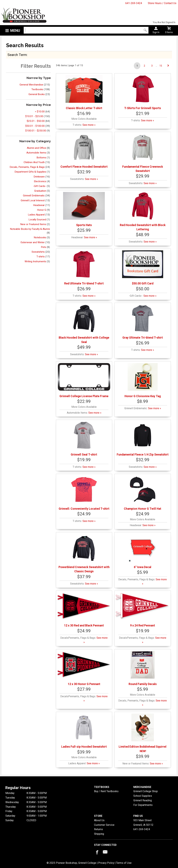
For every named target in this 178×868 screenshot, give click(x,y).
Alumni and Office (37, 148)
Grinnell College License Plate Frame (84, 380)
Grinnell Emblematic (34, 196)
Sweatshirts (38, 252)
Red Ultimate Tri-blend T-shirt (84, 268)
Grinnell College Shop (146, 791)
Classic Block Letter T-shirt (84, 92)
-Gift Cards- (40, 186)
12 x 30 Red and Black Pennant (84, 610)
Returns (98, 829)
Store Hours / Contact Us (162, 3)
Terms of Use (124, 863)
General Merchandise (31, 85)
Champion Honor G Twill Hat (143, 493)
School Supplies (143, 796)
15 (161, 66)
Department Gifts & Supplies (30, 172)
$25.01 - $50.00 (36, 121)
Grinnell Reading (143, 800)
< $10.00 (40, 112)
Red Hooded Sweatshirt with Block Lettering (143, 211)
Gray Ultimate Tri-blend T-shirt (143, 322)
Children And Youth (34, 162)
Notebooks (40, 237)
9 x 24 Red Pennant (143, 610)
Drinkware (39, 177)
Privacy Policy (106, 863)
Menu (15, 31)
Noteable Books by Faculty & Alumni (30, 229)
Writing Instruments (35, 261)
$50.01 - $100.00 (35, 126)
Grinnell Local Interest (33, 200)
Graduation (40, 191)
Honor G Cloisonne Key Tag (143, 380)
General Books (37, 94)
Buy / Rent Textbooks (106, 791)
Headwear (39, 205)
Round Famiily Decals (143, 668)
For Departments (143, 805)
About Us (99, 820)
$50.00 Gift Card (143, 268)
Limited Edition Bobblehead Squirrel (143, 731)
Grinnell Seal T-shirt (84, 439)
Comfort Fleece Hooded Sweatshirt (84, 151)
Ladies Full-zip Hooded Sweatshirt (84, 731)
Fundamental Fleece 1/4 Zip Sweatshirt (143, 439)
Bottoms (41, 158)
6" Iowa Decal (143, 551)
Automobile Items (36, 153)
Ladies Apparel (36, 215)
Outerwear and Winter (33, 242)
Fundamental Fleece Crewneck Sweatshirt (143, 153)
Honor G (42, 210)
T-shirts (41, 257)
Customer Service (104, 825)
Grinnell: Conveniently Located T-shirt (84, 493)
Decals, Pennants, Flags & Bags (27, 167)
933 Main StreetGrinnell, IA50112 (143, 823)
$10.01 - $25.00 (34, 116)
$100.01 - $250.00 (36, 131)
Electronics (40, 181)
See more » (89, 125)
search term (17, 55)
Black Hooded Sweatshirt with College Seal (84, 324)
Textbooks (37, 89)
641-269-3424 (134, 3)
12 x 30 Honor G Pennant (84, 668)
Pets (44, 247)
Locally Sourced (37, 220)
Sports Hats (84, 209)
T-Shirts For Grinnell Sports (143, 92)
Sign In (156, 32)
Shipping (99, 834)
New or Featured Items (33, 224)
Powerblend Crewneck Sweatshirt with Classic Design (84, 553)
